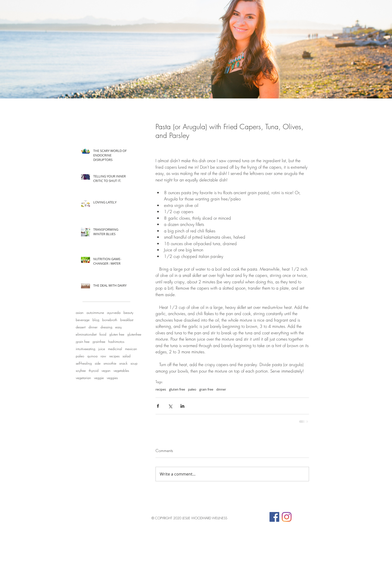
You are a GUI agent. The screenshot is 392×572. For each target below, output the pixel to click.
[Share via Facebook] (158, 406)
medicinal (115, 349)
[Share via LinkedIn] (182, 406)
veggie (99, 378)
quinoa (92, 356)
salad (126, 356)
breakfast (127, 320)
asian (80, 312)
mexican (131, 349)
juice (102, 349)
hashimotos (116, 341)
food (103, 334)
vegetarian (83, 378)
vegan (106, 370)
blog (96, 320)
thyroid (94, 370)
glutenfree (134, 334)
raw (103, 356)
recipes (114, 356)
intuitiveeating (85, 349)
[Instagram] (287, 517)
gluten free (117, 334)
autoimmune (95, 312)
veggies (112, 378)
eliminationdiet (86, 334)
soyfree (81, 370)
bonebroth (110, 320)
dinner (93, 327)
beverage (83, 320)
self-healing (84, 363)
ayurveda (114, 312)
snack (123, 363)
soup (134, 363)
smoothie (110, 363)
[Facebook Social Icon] (274, 517)
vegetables (121, 370)
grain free (83, 341)
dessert (81, 327)
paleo (80, 356)
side (98, 363)
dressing (106, 327)
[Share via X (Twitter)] (170, 406)
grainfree (99, 341)
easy (118, 327)
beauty (128, 312)
